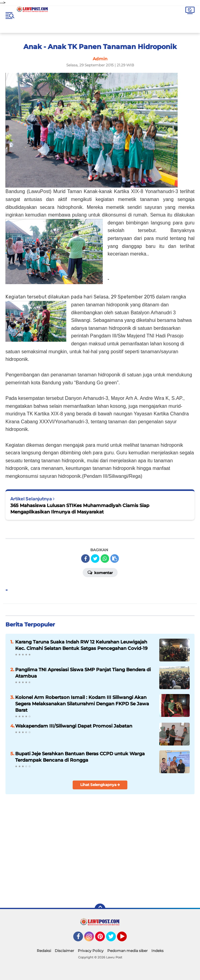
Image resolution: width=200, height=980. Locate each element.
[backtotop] (100, 909)
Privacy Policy (91, 951)
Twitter (114, 939)
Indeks (157, 951)
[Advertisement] (146, 855)
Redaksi (44, 951)
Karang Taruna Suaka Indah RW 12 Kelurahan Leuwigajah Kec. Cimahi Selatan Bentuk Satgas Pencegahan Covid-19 (81, 645)
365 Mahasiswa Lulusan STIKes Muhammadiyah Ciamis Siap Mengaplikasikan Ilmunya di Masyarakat (80, 509)
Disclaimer (64, 951)
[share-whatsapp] (105, 559)
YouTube (126, 939)
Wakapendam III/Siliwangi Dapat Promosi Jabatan (74, 726)
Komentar (100, 572)
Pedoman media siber (128, 951)
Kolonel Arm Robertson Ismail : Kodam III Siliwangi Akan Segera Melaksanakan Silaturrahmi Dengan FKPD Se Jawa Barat (82, 704)
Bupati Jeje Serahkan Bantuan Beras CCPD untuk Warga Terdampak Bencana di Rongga (80, 757)
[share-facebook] (85, 559)
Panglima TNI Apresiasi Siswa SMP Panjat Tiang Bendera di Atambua (83, 673)
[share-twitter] (95, 559)
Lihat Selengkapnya (100, 785)
